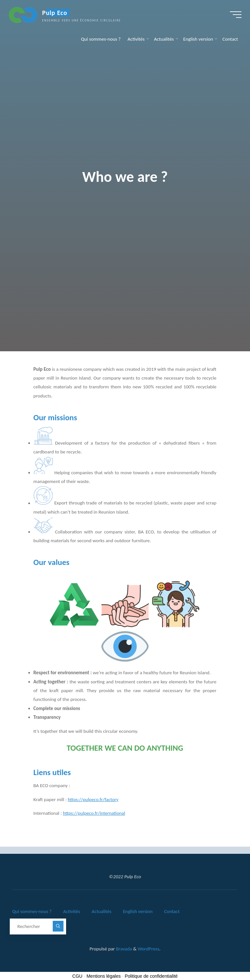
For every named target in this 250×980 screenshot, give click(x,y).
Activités (72, 911)
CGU (77, 975)
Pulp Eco (56, 14)
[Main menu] (234, 16)
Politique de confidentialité (151, 975)
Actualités (102, 911)
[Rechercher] (58, 925)
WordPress (148, 948)
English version (139, 911)
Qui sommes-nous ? (32, 911)
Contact (173, 911)
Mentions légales (104, 975)
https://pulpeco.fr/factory (94, 799)
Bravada (124, 948)
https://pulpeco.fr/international (95, 813)
